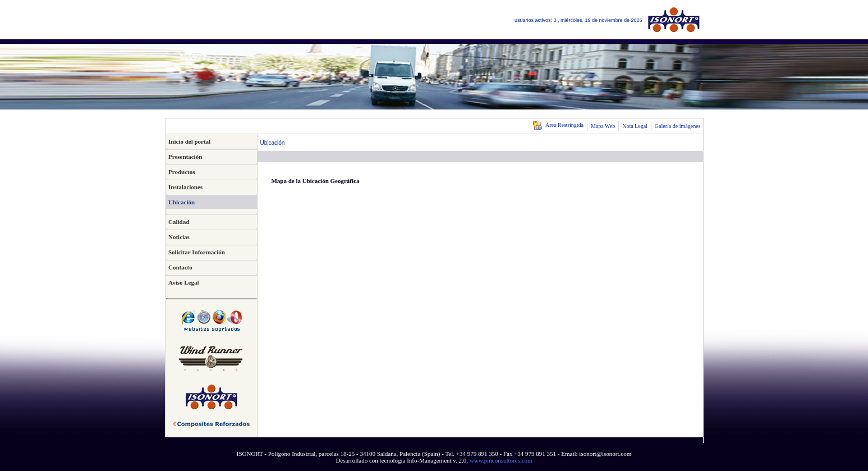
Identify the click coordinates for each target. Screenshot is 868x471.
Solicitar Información (197, 252)
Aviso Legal (184, 282)
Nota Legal (635, 126)
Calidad (179, 222)
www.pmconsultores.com (501, 460)
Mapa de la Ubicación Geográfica (315, 181)
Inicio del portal (189, 141)
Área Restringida (558, 125)
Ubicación (182, 202)
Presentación (185, 157)
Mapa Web (603, 126)
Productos (182, 172)
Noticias (179, 237)
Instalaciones (185, 187)
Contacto (180, 267)
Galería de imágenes (678, 126)
